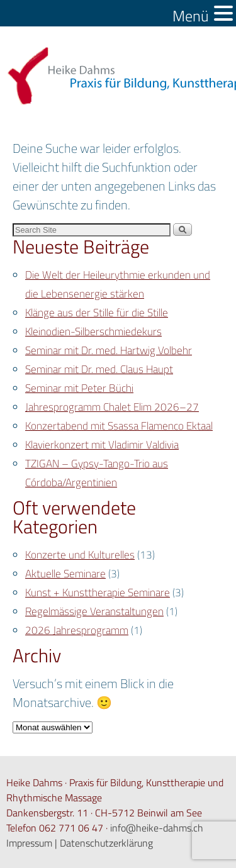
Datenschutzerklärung (106, 843)
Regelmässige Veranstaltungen (94, 611)
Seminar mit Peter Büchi (79, 388)
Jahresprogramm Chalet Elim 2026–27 (112, 407)
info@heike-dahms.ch (157, 828)
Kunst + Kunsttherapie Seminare (98, 593)
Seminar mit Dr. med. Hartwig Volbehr (109, 350)
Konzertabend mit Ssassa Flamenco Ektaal (119, 426)
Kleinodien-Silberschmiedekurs (93, 331)
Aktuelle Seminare (65, 574)
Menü (191, 16)
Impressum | (33, 843)
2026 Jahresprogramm (77, 630)
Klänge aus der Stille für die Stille (97, 313)
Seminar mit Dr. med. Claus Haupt (99, 369)
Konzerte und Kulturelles (80, 555)
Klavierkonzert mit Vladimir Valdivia (102, 445)
